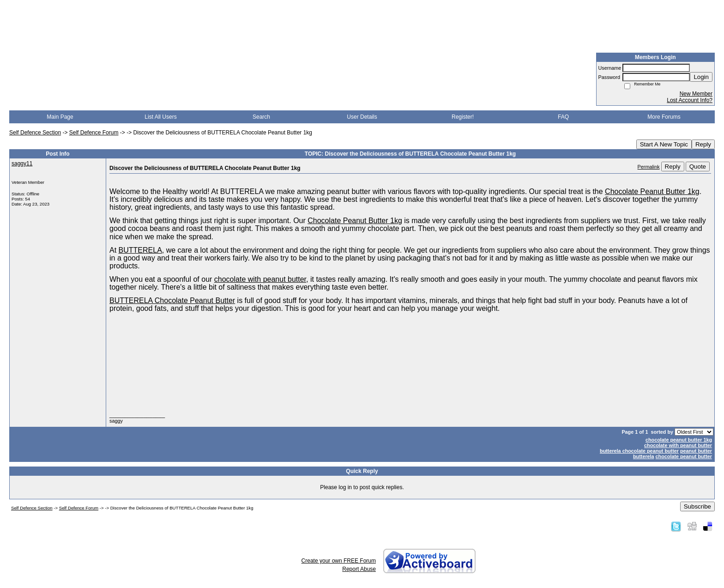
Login (701, 77)
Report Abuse (359, 569)
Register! (463, 117)
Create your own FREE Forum (339, 561)
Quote (698, 167)
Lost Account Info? (690, 100)
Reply (703, 144)
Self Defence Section (35, 133)
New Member (696, 94)
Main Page (60, 117)
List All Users (160, 117)
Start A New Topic (664, 144)
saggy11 (22, 164)
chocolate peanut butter (684, 456)
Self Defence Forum (94, 133)
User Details (362, 117)
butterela (644, 456)
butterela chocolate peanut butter (639, 451)
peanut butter (696, 451)
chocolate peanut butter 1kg (679, 440)
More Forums (664, 117)
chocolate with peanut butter (678, 445)
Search (261, 117)
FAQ (563, 117)
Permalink (649, 167)
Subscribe (697, 506)
